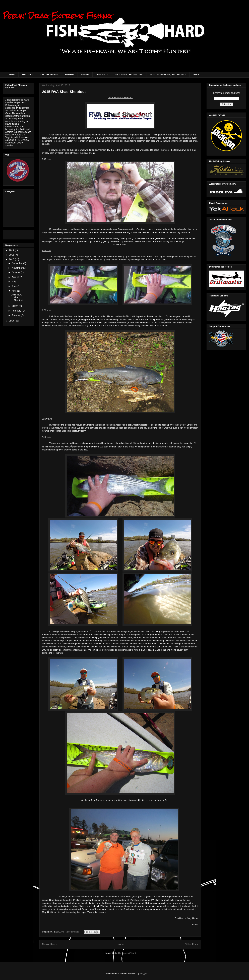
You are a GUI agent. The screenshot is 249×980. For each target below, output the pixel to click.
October (16, 272)
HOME (12, 75)
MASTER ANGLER (49, 75)
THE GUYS (27, 75)
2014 (12, 321)
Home (121, 944)
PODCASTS (102, 75)
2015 (12, 259)
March (15, 306)
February (17, 311)
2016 (12, 255)
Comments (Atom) (127, 953)
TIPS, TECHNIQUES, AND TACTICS (168, 75)
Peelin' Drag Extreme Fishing (57, 16)
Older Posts (192, 944)
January (16, 315)
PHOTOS (70, 75)
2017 (12, 250)
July (14, 282)
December (17, 263)
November (17, 268)
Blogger (143, 973)
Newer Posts (49, 944)
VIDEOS (85, 75)
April (14, 291)
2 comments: (73, 932)
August (16, 277)
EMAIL (196, 75)
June (15, 286)
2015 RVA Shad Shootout (64, 92)
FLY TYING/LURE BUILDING (129, 75)
